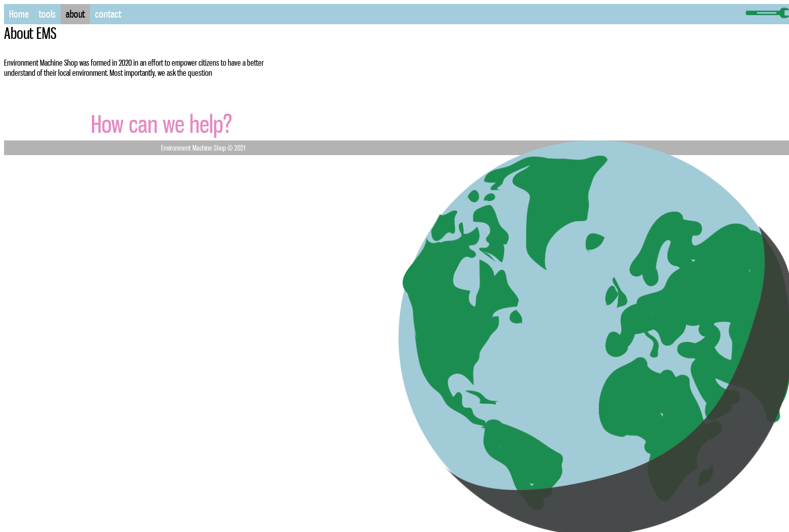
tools (47, 14)
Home (19, 14)
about (75, 14)
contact (108, 14)
